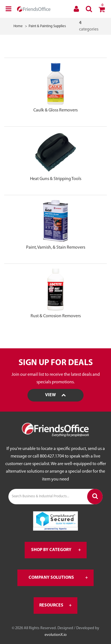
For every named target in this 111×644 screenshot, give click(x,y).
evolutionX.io (56, 635)
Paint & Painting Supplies (47, 26)
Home (18, 26)
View (55, 395)
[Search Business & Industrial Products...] (55, 497)
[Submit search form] (95, 497)
